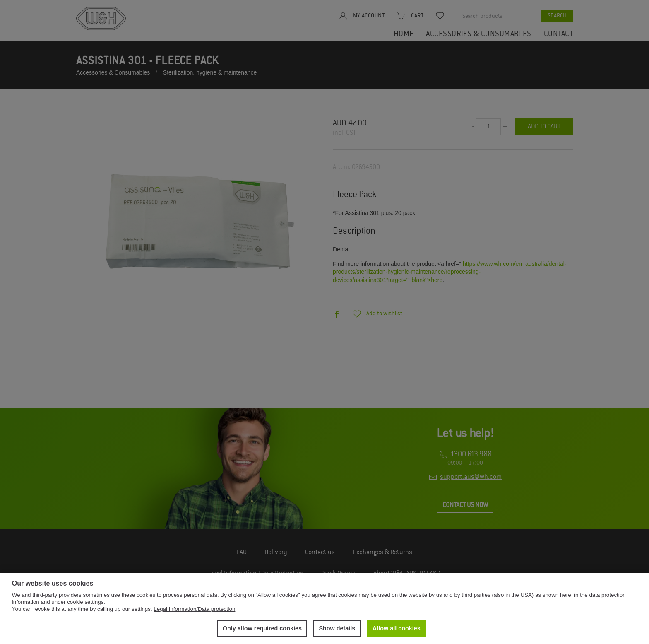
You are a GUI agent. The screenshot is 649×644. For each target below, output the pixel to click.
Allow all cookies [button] (397, 628)
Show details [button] (337, 628)
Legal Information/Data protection (194, 609)
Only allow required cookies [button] (262, 628)
